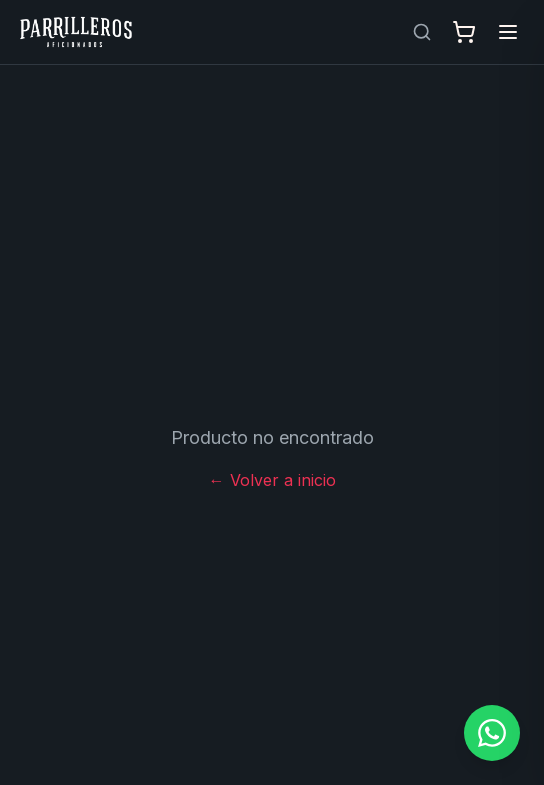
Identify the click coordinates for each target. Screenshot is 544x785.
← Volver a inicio (272, 480)
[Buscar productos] (422, 32)
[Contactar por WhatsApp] (492, 733)
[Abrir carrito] (464, 32)
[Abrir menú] (508, 32)
